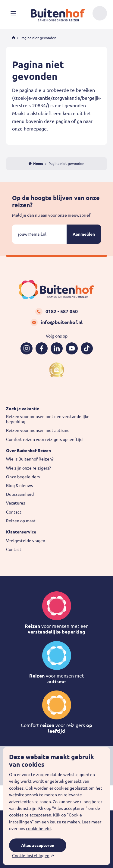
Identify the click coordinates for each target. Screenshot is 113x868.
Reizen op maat (21, 521)
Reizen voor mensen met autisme (38, 430)
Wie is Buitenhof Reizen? (30, 459)
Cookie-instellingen (31, 856)
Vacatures (16, 503)
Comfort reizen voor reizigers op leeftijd (44, 439)
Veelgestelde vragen (26, 541)
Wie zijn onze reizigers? (28, 468)
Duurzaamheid (20, 494)
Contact (14, 512)
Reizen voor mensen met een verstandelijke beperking (48, 419)
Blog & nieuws (19, 486)
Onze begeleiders (23, 477)
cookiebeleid (38, 829)
